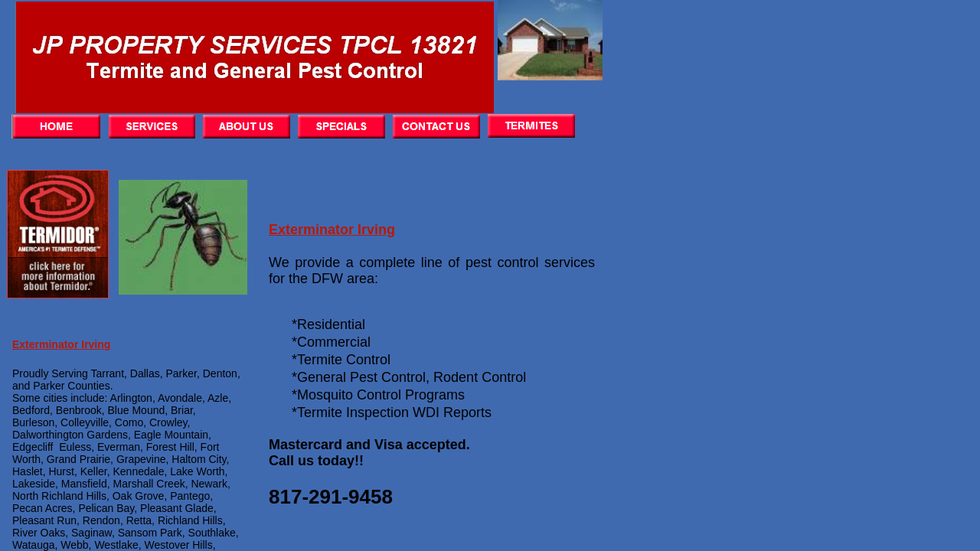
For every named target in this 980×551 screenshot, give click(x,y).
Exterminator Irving (332, 230)
